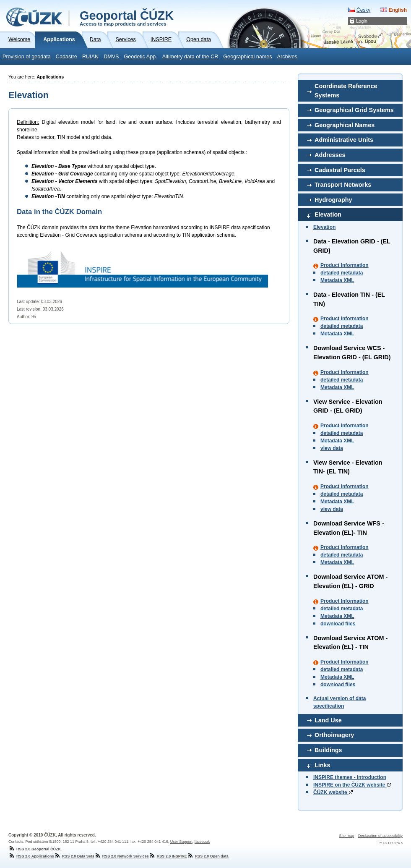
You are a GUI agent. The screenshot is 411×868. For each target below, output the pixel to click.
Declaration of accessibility (380, 836)
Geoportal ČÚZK (127, 18)
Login (362, 21)
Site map (346, 836)
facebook (202, 842)
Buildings (328, 750)
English (398, 10)
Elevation (328, 214)
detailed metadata (342, 273)
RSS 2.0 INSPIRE (168, 856)
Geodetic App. (141, 57)
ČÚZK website (333, 792)
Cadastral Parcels (340, 170)
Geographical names (247, 57)
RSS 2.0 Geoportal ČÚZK (35, 849)
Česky (363, 10)
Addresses (330, 155)
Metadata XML (337, 280)
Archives (287, 57)
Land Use (328, 720)
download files (338, 624)
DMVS (111, 57)
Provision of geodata (27, 57)
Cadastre (66, 57)
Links (323, 765)
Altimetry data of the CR (190, 57)
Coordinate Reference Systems (346, 91)
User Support (181, 842)
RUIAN (90, 57)
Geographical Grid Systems (354, 110)
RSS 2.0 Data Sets (74, 856)
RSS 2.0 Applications (31, 856)
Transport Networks (343, 185)
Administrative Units (344, 140)
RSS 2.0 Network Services (122, 856)
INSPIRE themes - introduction (350, 777)
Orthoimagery (334, 735)
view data (332, 448)
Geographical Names (345, 125)
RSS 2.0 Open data (208, 856)
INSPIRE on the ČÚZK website (352, 785)
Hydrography (333, 200)
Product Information (345, 265)
